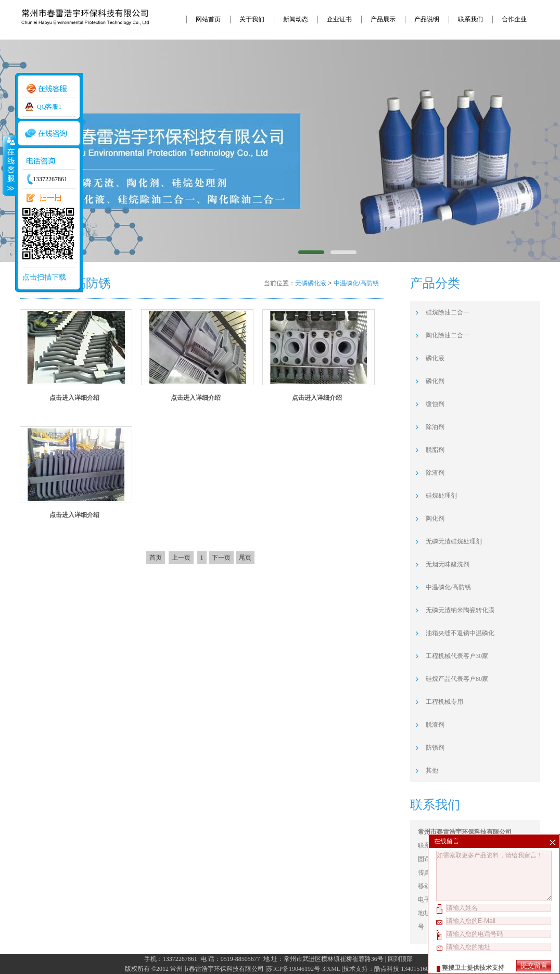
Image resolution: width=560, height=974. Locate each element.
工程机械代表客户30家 (457, 656)
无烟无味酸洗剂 (448, 564)
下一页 (221, 558)
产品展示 (383, 19)
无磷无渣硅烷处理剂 (454, 541)
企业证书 (339, 19)
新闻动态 (296, 19)
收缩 (9, 165)
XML (333, 969)
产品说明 (427, 19)
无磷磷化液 (311, 283)
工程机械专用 (444, 702)
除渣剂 (435, 473)
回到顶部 (400, 959)
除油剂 (435, 427)
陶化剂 (435, 518)
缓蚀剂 (435, 404)
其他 (432, 770)
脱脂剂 (435, 450)
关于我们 (252, 19)
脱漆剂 (435, 725)
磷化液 (435, 358)
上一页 (181, 558)
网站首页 (208, 19)
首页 (156, 558)
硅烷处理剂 (441, 496)
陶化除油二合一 (448, 335)
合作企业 (514, 19)
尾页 (245, 558)
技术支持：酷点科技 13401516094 (389, 969)
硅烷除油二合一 (448, 312)
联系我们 (470, 19)
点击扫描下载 (44, 277)
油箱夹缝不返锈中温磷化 (460, 633)
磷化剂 (435, 381)
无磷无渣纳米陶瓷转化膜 (460, 610)
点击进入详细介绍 (74, 398)
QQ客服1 (49, 107)
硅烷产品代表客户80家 (457, 679)
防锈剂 (435, 748)
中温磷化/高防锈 (356, 283)
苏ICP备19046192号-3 (296, 969)
